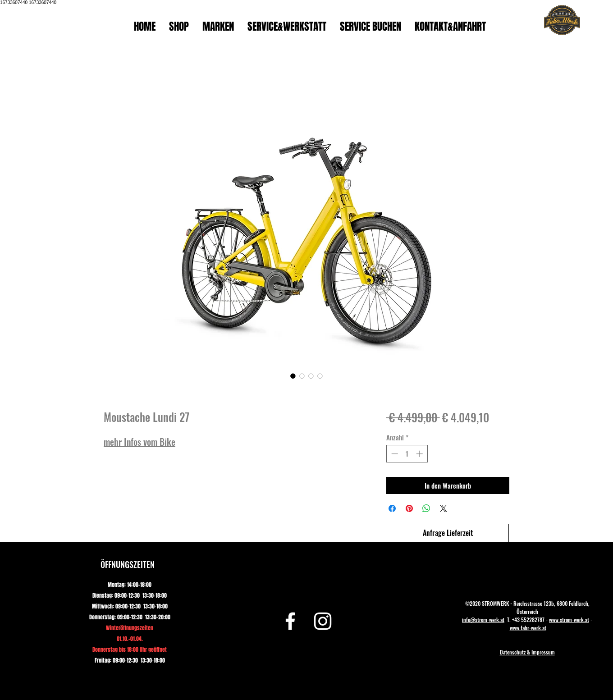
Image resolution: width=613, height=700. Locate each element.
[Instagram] (323, 621)
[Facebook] (290, 621)
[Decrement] (394, 454)
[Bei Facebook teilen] (392, 508)
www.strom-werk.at (569, 620)
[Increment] (420, 454)
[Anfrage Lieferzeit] (448, 533)
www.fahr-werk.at (528, 628)
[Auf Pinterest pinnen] (409, 508)
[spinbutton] (407, 454)
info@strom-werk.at (483, 620)
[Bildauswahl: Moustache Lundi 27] (293, 376)
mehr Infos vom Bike (140, 442)
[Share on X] (444, 508)
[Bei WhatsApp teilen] (426, 508)
